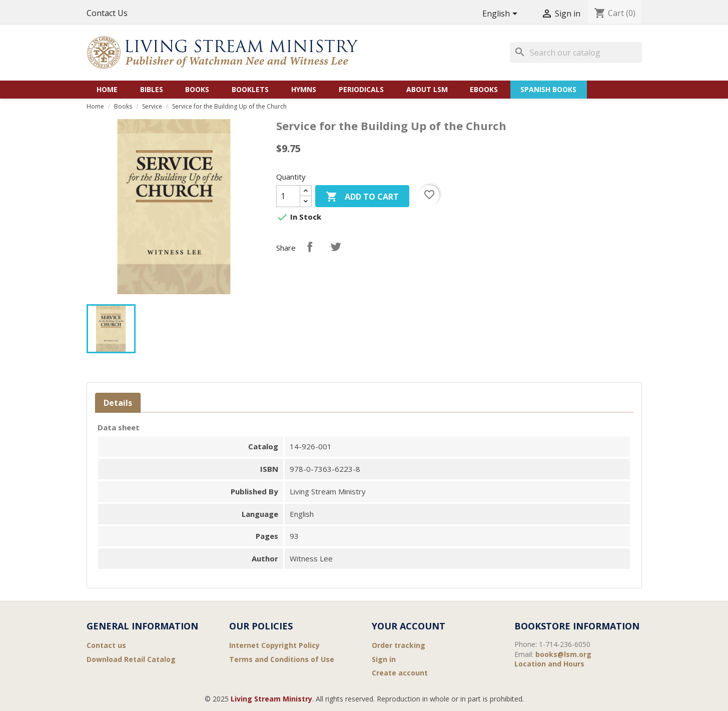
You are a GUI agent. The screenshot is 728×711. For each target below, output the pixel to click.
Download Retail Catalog (131, 659)
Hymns (304, 89)
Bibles (152, 89)
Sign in (384, 659)
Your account (409, 626)
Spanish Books (548, 89)
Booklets (250, 89)
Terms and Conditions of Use (282, 659)
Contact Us (107, 13)
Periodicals (361, 89)
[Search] (576, 53)
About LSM (427, 89)
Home (107, 89)
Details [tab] (118, 403)
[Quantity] (288, 196)
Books (197, 89)
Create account (400, 673)
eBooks (484, 89)
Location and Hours (549, 664)
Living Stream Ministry (271, 699)
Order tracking (399, 645)
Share (310, 247)
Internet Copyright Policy (274, 645)
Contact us (106, 645)
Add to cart (362, 197)
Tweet (336, 247)
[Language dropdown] (502, 14)
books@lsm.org (563, 654)
